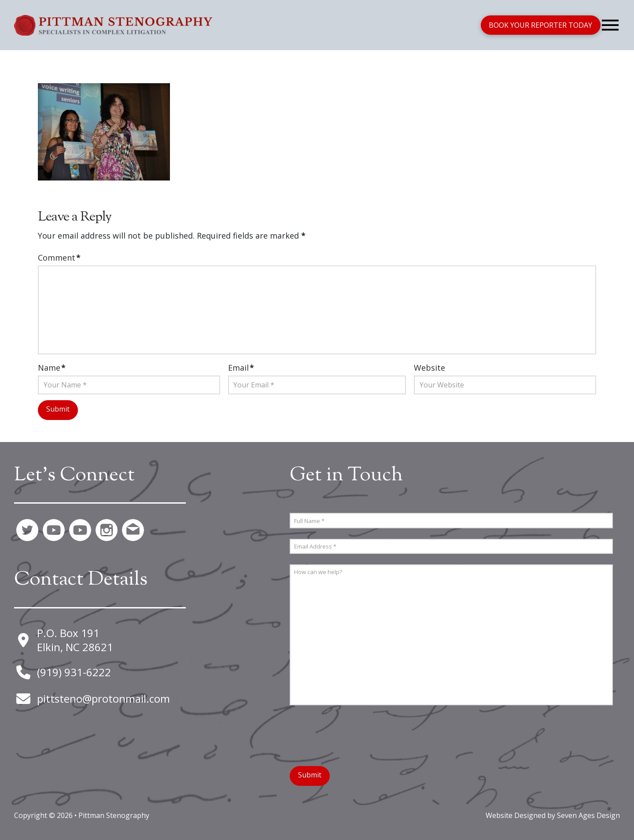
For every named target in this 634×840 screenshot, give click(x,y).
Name (52, 368)
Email (241, 368)
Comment (59, 258)
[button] (610, 25)
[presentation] (357, 733)
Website (429, 368)
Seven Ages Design (588, 815)
